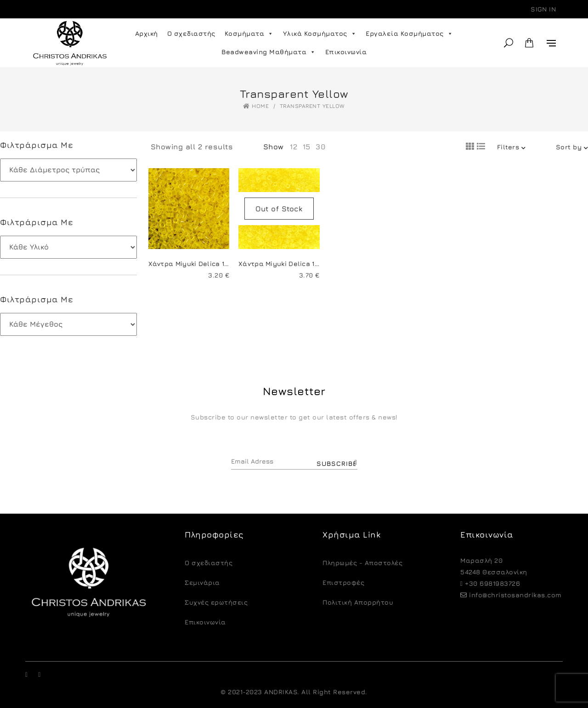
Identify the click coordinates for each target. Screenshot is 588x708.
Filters (512, 147)
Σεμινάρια (202, 582)
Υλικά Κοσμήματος (320, 34)
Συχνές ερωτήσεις (216, 602)
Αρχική (147, 33)
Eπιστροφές (343, 582)
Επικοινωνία (346, 52)
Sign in (543, 9)
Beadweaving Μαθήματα (269, 52)
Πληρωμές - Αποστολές (362, 563)
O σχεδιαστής (209, 563)
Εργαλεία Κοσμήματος (409, 34)
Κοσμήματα (249, 34)
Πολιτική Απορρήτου (358, 602)
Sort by (572, 147)
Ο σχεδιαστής (191, 33)
